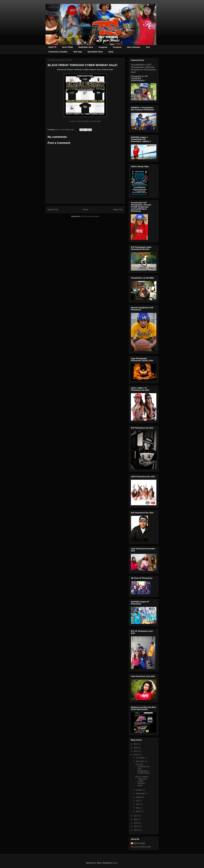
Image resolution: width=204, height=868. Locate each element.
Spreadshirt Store (95, 52)
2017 (136, 816)
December (140, 758)
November (140, 761)
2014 (136, 826)
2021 (136, 744)
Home (111, 52)
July (138, 801)
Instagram (103, 47)
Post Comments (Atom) (90, 216)
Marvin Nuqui (139, 843)
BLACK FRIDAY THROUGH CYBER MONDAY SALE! (142, 781)
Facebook (117, 47)
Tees (148, 47)
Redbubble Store (86, 47)
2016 (136, 819)
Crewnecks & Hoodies (58, 52)
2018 (136, 755)
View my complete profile (141, 847)
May (138, 808)
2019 (136, 751)
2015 (136, 823)
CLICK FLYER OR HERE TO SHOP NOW (85, 121)
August (139, 797)
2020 (136, 748)
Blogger (115, 863)
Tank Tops (78, 52)
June (138, 804)
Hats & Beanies (134, 47)
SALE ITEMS (67, 47)
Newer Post (53, 210)
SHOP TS (52, 47)
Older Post (118, 210)
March (139, 811)
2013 (136, 830)
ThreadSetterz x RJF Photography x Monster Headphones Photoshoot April (144, 68)
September (141, 793)
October (139, 790)
